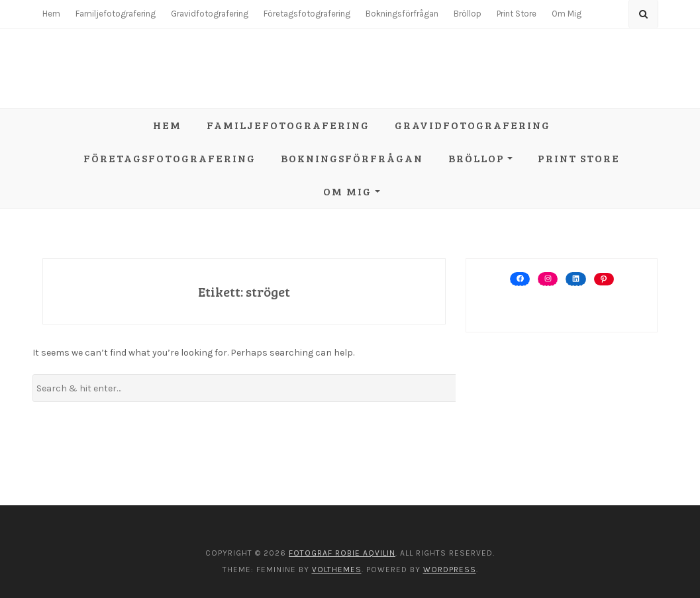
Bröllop (468, 14)
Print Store (517, 14)
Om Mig (567, 14)
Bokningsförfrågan (402, 14)
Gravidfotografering (210, 14)
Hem (51, 14)
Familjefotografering (116, 14)
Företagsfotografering (307, 14)
